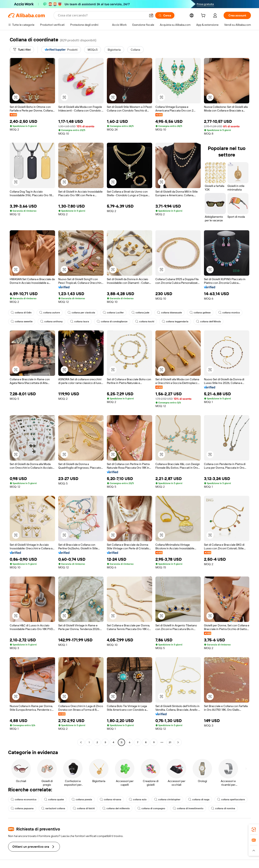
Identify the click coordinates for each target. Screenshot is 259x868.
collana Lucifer (113, 313)
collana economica (24, 799)
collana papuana (22, 808)
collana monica (229, 313)
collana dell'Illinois (208, 321)
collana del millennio (116, 808)
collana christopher (167, 799)
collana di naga (199, 799)
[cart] (204, 16)
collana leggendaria (175, 321)
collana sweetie (22, 321)
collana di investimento (188, 808)
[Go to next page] (178, 742)
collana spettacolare (231, 799)
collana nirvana (110, 799)
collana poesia (82, 799)
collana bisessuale (169, 313)
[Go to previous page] (81, 742)
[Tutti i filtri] (22, 50)
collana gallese (200, 313)
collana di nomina (223, 808)
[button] (151, 15)
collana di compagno (151, 808)
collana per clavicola (81, 313)
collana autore (50, 313)
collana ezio (138, 799)
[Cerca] (165, 15)
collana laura (80, 321)
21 (170, 742)
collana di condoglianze (112, 321)
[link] (254, 829)
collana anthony (51, 321)
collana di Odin (21, 313)
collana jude (140, 313)
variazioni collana (53, 808)
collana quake (54, 799)
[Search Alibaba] (102, 15)
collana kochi (145, 321)
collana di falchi (84, 808)
